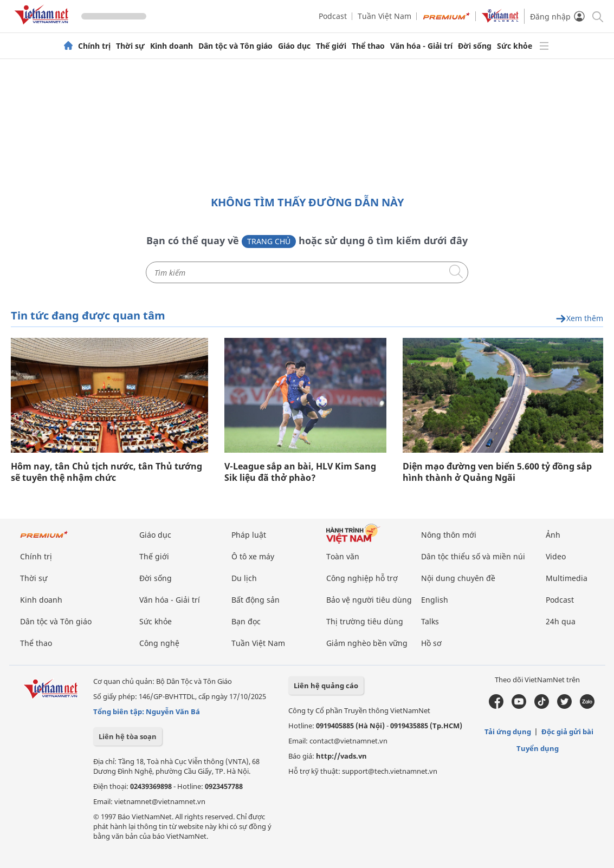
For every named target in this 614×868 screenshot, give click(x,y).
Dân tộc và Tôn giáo (235, 46)
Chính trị (94, 46)
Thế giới (331, 46)
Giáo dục (294, 46)
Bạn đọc (246, 621)
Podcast (333, 16)
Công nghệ (159, 643)
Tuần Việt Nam (384, 16)
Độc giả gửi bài (567, 732)
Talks (430, 621)
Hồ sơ (431, 643)
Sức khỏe (515, 46)
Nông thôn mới (449, 535)
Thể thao (368, 46)
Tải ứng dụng (508, 732)
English (435, 600)
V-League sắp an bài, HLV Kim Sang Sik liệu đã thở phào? (300, 472)
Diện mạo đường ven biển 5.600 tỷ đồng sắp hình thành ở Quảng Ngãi (497, 472)
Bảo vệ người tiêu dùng (369, 600)
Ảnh (553, 535)
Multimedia (567, 578)
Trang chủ (269, 241)
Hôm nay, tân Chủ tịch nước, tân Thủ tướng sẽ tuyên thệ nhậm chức (106, 472)
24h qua (561, 621)
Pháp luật (249, 535)
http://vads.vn (341, 756)
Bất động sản (256, 600)
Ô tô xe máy (253, 556)
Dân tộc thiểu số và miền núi (473, 556)
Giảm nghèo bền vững (367, 643)
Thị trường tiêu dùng (365, 621)
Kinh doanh (172, 46)
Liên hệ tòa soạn (128, 736)
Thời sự (130, 46)
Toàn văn (343, 556)
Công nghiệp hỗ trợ (362, 578)
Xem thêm (579, 319)
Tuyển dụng (538, 748)
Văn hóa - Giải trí (421, 46)
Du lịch (244, 578)
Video (556, 556)
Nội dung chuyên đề (458, 578)
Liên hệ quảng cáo (326, 686)
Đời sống (475, 46)
